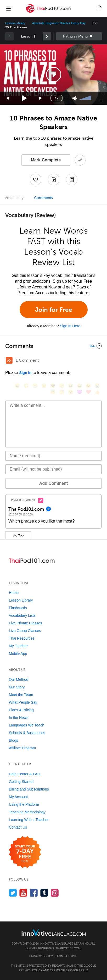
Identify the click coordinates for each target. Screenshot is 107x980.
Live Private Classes (26, 623)
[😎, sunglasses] (53, 386)
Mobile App (18, 654)
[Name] (53, 456)
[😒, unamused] (44, 386)
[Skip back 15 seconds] (8, 98)
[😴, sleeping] (62, 392)
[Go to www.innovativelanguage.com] (54, 932)
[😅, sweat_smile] (80, 386)
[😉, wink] (88, 386)
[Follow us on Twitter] (13, 893)
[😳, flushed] (26, 386)
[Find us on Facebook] (34, 893)
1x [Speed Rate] (57, 98)
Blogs (13, 740)
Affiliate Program (22, 748)
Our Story (17, 687)
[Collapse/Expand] (53, 346)
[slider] (86, 98)
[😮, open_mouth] (71, 392)
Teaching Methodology (27, 812)
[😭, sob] (97, 386)
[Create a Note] (54, 180)
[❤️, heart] (88, 392)
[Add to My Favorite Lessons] (36, 180)
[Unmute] (75, 98)
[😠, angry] (62, 386)
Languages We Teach (27, 725)
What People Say (23, 702)
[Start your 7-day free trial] (25, 852)
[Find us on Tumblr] (44, 893)
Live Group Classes (25, 631)
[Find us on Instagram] (55, 893)
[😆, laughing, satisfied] (71, 386)
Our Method (19, 679)
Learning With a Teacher (29, 820)
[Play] (24, 98)
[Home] (49, 12)
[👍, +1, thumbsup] (97, 392)
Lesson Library (15, 23)
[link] (47, 36)
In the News (19, 718)
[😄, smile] (17, 386)
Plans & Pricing (21, 710)
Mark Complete (46, 160)
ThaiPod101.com (68, 948)
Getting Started (21, 782)
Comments (43, 198)
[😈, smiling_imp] (80, 392)
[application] (53, 75)
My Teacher (18, 646)
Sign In (25, 373)
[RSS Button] (9, 360)
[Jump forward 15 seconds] (41, 98)
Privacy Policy (41, 956)
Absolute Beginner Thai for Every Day (59, 23)
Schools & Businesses (27, 733)
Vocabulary (14, 198)
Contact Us (18, 827)
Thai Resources (22, 638)
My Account (18, 797)
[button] (99, 8)
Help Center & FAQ (25, 774)
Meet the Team (21, 695)
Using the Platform (24, 804)
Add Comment (53, 483)
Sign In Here (70, 326)
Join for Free (53, 310)
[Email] (53, 469)
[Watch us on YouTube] (23, 893)
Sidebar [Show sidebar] (79, 36)
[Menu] (8, 8)
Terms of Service (64, 970)
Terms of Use (66, 956)
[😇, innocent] (53, 392)
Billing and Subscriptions (29, 789)
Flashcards (18, 608)
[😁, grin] (35, 386)
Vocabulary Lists (22, 615)
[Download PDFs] (72, 180)
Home (14, 593)
